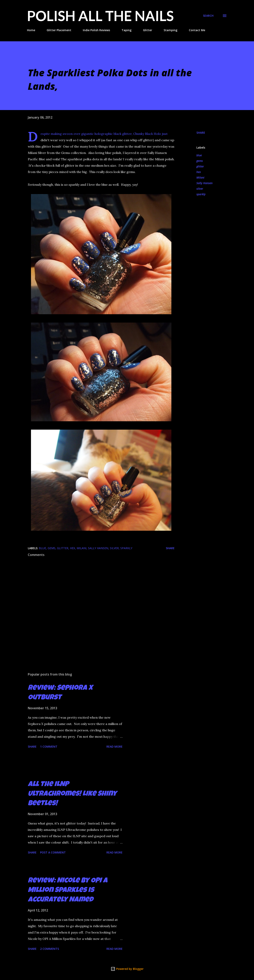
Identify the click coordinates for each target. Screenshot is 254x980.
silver (200, 189)
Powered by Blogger (127, 969)
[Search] (208, 16)
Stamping (170, 30)
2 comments (50, 949)
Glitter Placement (59, 30)
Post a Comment (53, 852)
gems (200, 161)
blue (199, 155)
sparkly (201, 194)
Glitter (148, 30)
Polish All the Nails (100, 16)
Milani (200, 177)
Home (31, 30)
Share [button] (201, 133)
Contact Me (197, 30)
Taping (127, 30)
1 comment (49, 747)
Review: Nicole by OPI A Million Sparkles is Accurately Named (68, 891)
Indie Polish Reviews (96, 30)
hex (199, 172)
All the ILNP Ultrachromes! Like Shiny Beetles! (72, 794)
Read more (114, 747)
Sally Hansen (204, 183)
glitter (200, 166)
